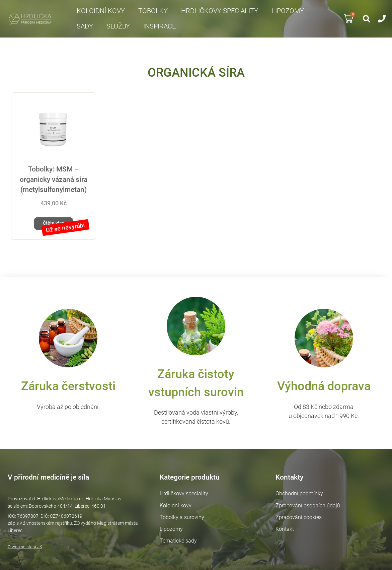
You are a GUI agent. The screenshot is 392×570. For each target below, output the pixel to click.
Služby (118, 26)
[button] (367, 19)
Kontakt (286, 531)
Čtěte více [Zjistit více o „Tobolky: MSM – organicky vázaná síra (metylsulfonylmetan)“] (52, 225)
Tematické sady (178, 543)
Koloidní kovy (101, 11)
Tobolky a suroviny (182, 519)
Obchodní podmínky (300, 495)
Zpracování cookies (300, 519)
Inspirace (160, 26)
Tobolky (153, 11)
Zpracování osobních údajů (309, 508)
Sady (85, 26)
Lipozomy (288, 11)
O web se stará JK (23, 541)
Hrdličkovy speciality (220, 11)
